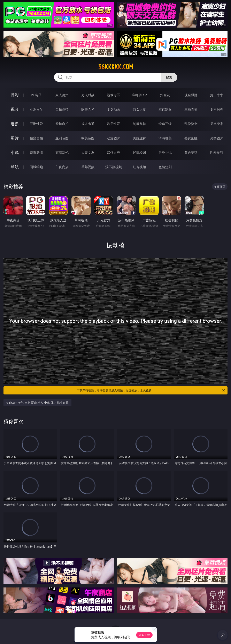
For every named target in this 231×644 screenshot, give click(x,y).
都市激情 (36, 153)
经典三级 (165, 124)
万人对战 (88, 95)
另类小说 (165, 153)
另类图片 (217, 138)
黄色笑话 (191, 153)
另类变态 (217, 124)
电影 (15, 124)
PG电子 (36, 95)
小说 (15, 152)
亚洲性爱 (36, 124)
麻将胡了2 (139, 95)
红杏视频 (139, 167)
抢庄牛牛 (217, 95)
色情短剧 (165, 167)
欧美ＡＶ (88, 109)
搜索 (169, 77)
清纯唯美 (165, 138)
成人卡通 (88, 124)
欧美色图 (88, 138)
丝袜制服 (165, 109)
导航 (15, 167)
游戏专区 (114, 95)
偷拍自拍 (62, 124)
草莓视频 (88, 167)
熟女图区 (191, 138)
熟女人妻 (139, 109)
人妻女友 (88, 153)
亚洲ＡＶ (36, 109)
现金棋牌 (191, 95)
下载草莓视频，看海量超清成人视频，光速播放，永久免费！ (151, 390)
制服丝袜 (139, 124)
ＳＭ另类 (217, 109)
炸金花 (165, 95)
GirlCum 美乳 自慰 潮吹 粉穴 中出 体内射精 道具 (37, 403)
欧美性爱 (114, 124)
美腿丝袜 (139, 138)
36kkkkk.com (116, 67)
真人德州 (62, 95)
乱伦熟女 (191, 124)
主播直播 (191, 109)
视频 (15, 109)
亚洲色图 (62, 138)
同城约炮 (36, 167)
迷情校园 (139, 153)
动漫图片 (114, 138)
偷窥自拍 (36, 138)
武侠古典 (114, 153)
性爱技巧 (217, 153)
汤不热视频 (114, 167)
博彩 (15, 95)
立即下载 (144, 635)
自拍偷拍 (62, 109)
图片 (15, 138)
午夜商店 (62, 167)
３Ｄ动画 (114, 109)
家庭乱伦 (62, 153)
